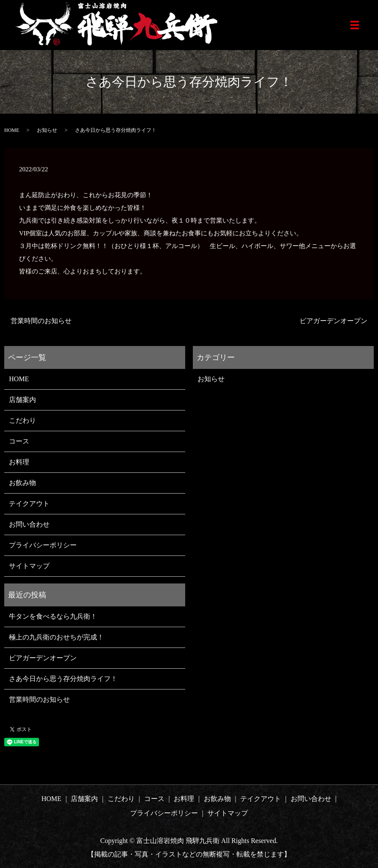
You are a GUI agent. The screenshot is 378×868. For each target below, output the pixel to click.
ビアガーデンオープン (334, 321)
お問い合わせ (29, 524)
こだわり (22, 420)
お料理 (19, 462)
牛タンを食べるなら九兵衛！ (53, 616)
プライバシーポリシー (43, 545)
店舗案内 (22, 400)
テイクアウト (29, 504)
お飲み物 (22, 483)
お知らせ (47, 130)
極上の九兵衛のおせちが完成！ (56, 637)
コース (19, 441)
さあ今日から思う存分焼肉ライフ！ (63, 679)
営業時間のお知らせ (41, 321)
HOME (12, 130)
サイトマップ (29, 566)
